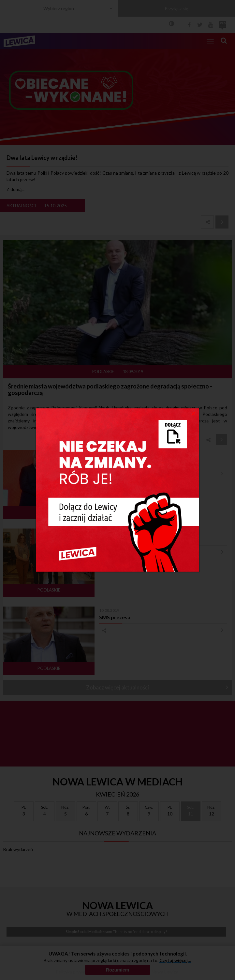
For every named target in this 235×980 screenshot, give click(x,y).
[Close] (193, 413)
